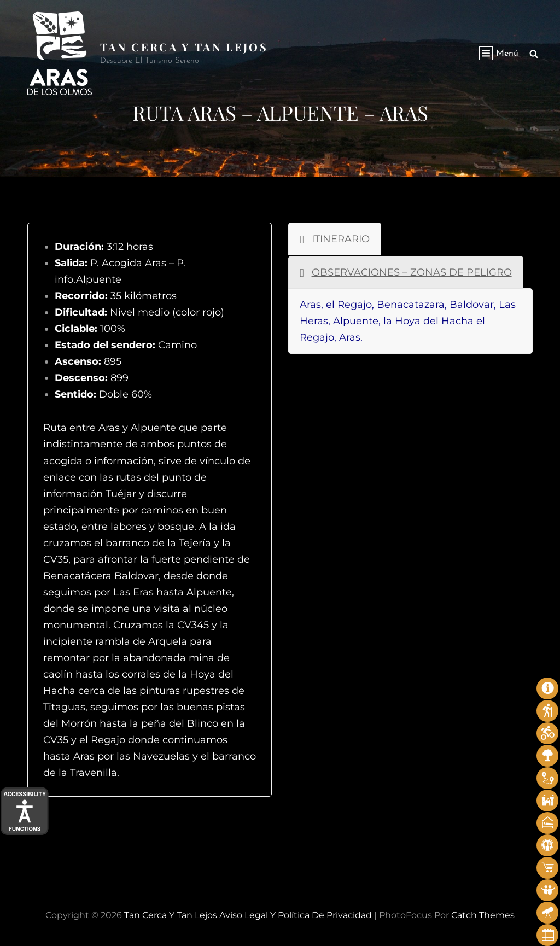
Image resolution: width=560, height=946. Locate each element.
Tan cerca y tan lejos (184, 47)
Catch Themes (483, 915)
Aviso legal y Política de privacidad (296, 915)
